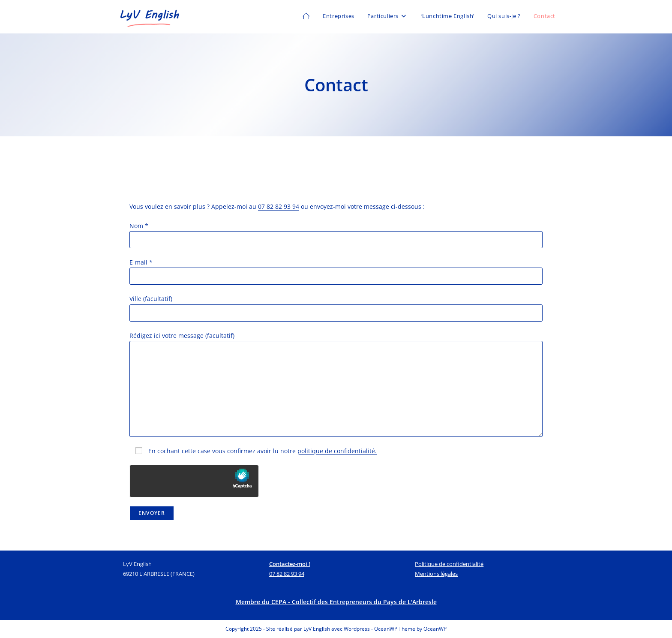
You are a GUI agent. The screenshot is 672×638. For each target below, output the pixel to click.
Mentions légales (436, 574)
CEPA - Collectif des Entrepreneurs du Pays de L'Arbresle (354, 602)
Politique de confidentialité (449, 564)
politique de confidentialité (336, 451)
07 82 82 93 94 (279, 206)
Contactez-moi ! (290, 564)
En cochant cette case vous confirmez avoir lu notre (253, 451)
